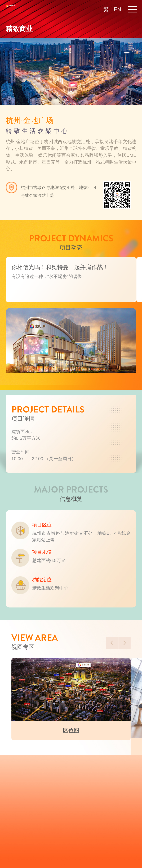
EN (117, 9)
